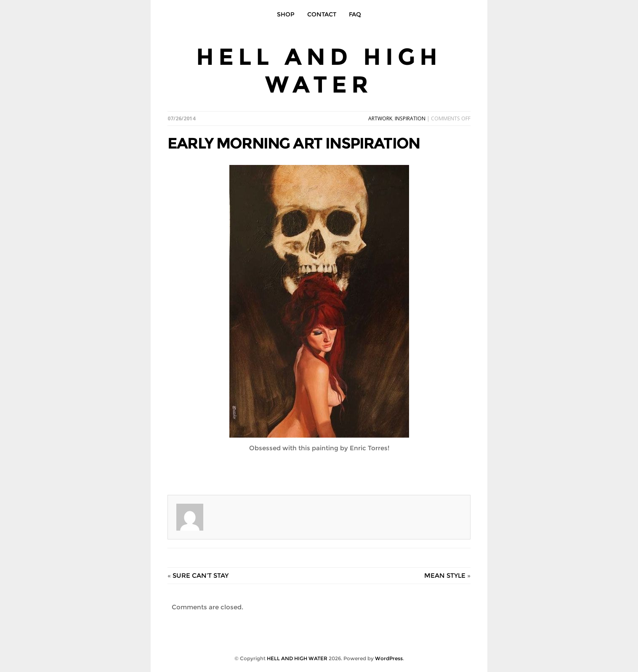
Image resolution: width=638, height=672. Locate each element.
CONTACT (322, 14)
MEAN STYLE (445, 575)
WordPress (389, 658)
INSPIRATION (410, 118)
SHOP (286, 14)
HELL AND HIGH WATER (319, 70)
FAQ (355, 14)
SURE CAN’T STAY (201, 575)
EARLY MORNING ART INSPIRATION (294, 143)
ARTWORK (380, 118)
